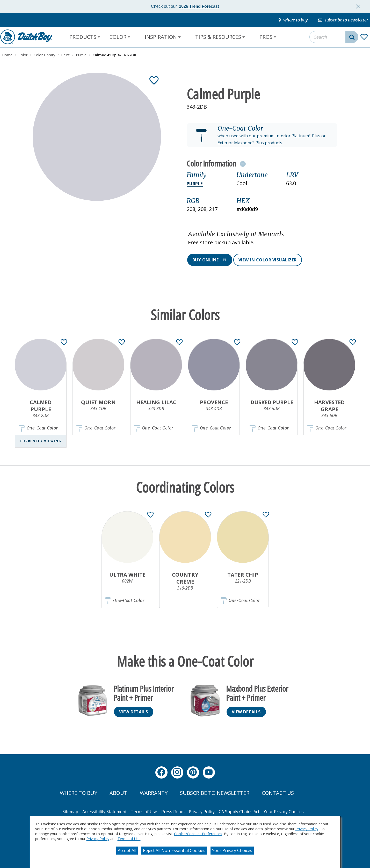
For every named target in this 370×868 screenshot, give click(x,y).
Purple (195, 184)
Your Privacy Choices (232, 850)
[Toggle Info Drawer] (243, 164)
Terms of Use (129, 839)
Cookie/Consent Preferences (198, 834)
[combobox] (334, 37)
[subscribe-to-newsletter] (343, 20)
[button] (262, 135)
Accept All (127, 850)
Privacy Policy (307, 829)
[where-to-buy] (293, 20)
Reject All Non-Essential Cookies (174, 850)
